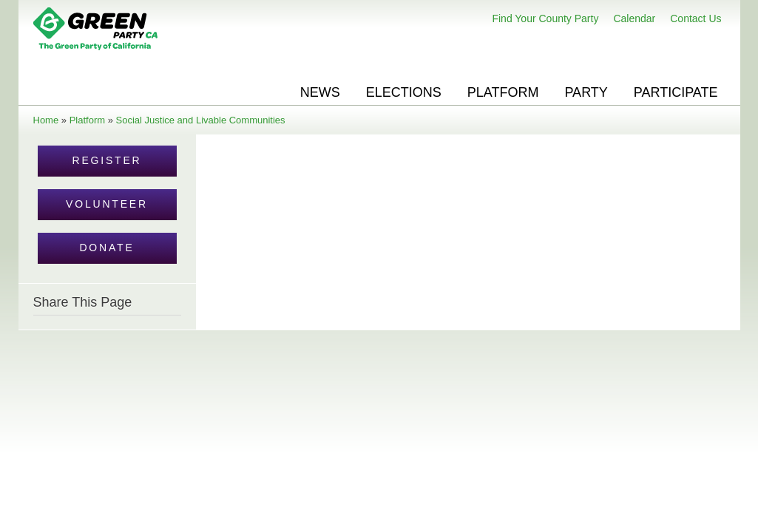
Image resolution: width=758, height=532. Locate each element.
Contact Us (696, 18)
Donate (106, 248)
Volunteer (107, 204)
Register (107, 160)
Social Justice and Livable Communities (201, 120)
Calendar (634, 18)
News (320, 92)
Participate (676, 92)
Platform (503, 92)
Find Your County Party (545, 18)
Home (46, 120)
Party (586, 92)
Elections (404, 92)
